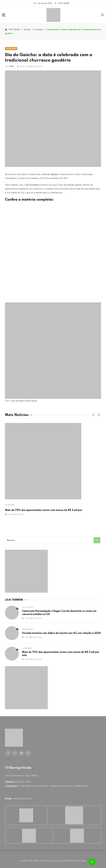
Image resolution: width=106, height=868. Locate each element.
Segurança (28, 628)
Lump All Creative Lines (75, 858)
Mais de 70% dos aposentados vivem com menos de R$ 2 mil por (44, 509)
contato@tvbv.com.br (22, 796)
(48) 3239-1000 (23, 779)
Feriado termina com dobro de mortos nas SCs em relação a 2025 (61, 632)
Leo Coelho (28, 606)
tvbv (12, 65)
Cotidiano (10, 503)
